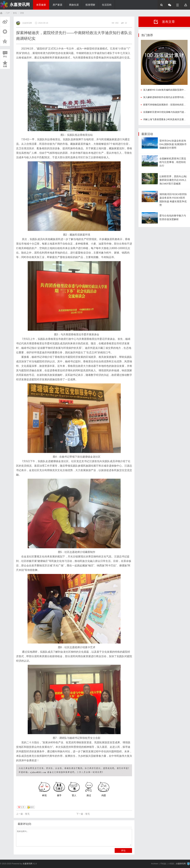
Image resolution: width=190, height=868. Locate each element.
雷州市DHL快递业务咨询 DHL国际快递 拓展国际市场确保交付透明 (173, 144)
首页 (1, 13)
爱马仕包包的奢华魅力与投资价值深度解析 (173, 217)
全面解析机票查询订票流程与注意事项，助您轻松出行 (173, 162)
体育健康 (41, 5)
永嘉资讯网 (20, 4)
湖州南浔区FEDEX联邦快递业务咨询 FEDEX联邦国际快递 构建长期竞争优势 (173, 200)
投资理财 (90, 5)
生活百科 (107, 5)
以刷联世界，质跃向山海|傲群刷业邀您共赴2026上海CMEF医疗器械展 (173, 180)
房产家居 (57, 5)
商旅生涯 (74, 5)
